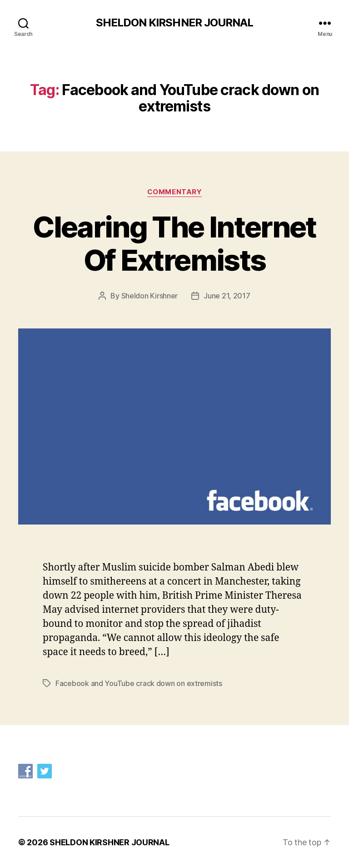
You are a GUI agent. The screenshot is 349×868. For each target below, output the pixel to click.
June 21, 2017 (227, 296)
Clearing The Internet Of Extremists (174, 243)
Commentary (175, 192)
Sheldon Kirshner (150, 296)
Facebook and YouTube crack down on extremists (139, 683)
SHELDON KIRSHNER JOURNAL (174, 23)
